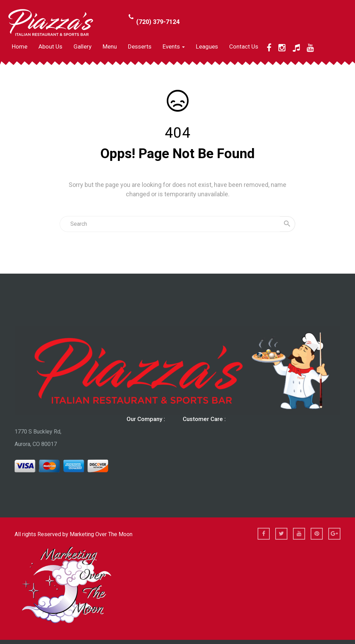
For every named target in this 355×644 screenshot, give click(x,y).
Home (20, 46)
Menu (110, 46)
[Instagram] (282, 48)
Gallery (83, 46)
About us (50, 46)
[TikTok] (296, 48)
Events (174, 46)
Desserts (140, 46)
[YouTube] (310, 48)
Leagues (207, 46)
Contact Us (244, 46)
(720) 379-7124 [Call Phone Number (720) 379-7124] (158, 22)
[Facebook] (269, 48)
